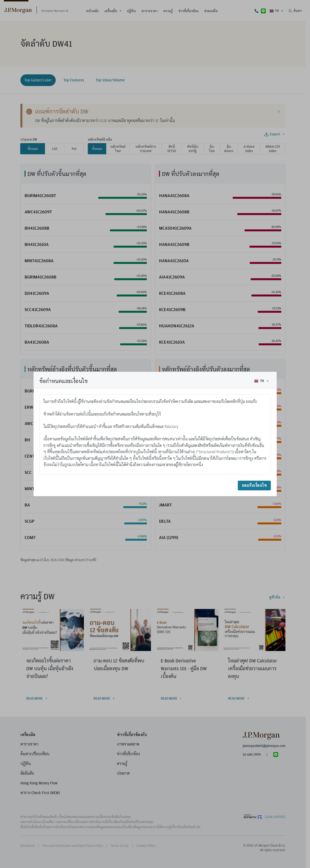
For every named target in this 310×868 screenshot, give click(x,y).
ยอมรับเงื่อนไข (254, 485)
